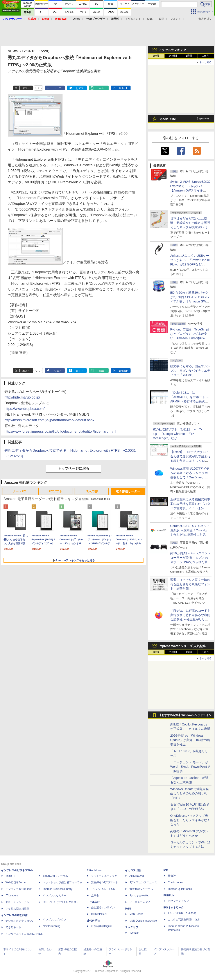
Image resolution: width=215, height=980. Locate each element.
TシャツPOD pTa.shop (182, 913)
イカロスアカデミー (141, 902)
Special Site (167, 119)
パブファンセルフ (178, 901)
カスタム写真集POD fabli (184, 920)
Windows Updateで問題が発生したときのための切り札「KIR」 (190, 793)
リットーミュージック (104, 876)
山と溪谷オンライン (103, 908)
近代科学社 (93, 921)
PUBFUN (169, 896)
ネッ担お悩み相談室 (17, 909)
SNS (150, 19)
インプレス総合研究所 (19, 889)
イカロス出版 (133, 870)
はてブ (80, 88)
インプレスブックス (55, 920)
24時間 (173, 56)
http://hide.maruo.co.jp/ (22, 397)
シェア (58, 88)
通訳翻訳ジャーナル (141, 889)
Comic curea (175, 882)
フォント (176, 19)
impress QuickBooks (180, 889)
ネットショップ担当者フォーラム (63, 882)
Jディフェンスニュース (143, 882)
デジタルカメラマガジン (20, 921)
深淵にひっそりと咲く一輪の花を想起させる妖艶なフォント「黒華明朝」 (190, 584)
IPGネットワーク (174, 908)
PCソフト (55, 491)
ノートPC (19, 491)
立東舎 (95, 896)
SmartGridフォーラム (55, 876)
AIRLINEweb (137, 876)
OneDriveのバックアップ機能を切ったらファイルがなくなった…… (190, 820)
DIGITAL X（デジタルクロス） (61, 902)
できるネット (13, 927)
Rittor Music (94, 870)
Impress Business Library (58, 889)
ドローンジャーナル (17, 902)
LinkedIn (124, 88)
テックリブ (132, 927)
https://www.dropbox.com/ (24, 409)
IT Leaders (12, 896)
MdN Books (136, 914)
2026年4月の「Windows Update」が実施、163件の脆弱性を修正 (190, 740)
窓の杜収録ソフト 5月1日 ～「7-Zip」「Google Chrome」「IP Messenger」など (177, 434)
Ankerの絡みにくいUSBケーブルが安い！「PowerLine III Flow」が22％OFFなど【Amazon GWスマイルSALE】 (190, 264)
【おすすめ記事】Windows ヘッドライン (185, 715)
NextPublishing (52, 926)
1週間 (189, 56)
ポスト (26, 88)
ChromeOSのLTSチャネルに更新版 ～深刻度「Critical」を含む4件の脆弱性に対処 (190, 530)
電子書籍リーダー (128, 491)
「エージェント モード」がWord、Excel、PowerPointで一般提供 (190, 767)
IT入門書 (91, 491)
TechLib (134, 933)
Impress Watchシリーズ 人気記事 (182, 646)
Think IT (10, 876)
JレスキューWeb (139, 896)
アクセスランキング (172, 50)
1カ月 (206, 56)
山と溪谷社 (93, 902)
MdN (128, 909)
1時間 (156, 56)
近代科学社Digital (101, 926)
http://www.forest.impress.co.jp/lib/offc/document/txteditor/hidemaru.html (60, 431)
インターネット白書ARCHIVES (24, 934)
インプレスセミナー (55, 896)
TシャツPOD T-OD (103, 889)
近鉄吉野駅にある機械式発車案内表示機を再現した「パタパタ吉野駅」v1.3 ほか (190, 504)
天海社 (172, 876)
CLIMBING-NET (100, 914)
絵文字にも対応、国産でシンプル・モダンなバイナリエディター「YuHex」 (190, 371)
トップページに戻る (73, 468)
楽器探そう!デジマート (105, 882)
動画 (161, 19)
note (102, 88)
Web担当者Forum (16, 882)
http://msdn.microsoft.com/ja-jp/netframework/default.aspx (49, 420)
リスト (39, 88)
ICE (166, 870)
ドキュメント (133, 19)
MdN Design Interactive (143, 921)
